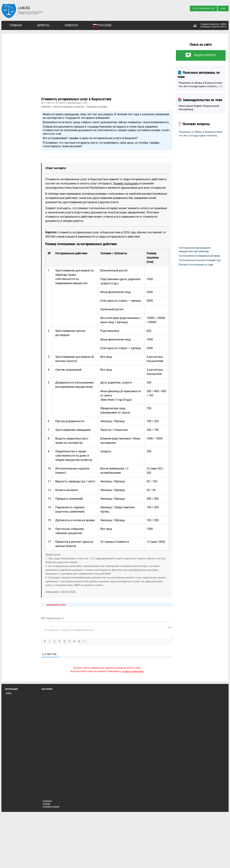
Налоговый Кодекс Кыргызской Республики (199, 108)
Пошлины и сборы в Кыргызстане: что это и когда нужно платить (201, 85)
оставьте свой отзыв (132, 671)
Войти (9, 693)
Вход (223, 8)
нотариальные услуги (56, 605)
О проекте (47, 801)
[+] (85, 641)
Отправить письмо (51, 806)
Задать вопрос (205, 55)
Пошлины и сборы (97, 106)
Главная (16, 25)
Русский (102, 26)
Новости (71, 25)
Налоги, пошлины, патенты (68, 106)
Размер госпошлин (126, 183)
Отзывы (46, 804)
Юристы (43, 25)
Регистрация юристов (203, 8)
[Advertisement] (107, 68)
